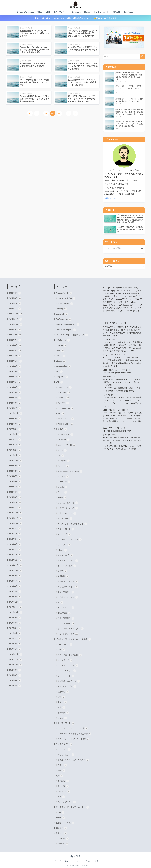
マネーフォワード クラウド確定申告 (75, 734)
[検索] (142, 57)
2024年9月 (15, 366)
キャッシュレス (66, 608)
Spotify (62, 492)
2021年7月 (15, 440)
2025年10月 (15, 325)
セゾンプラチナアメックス (71, 629)
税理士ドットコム (65, 823)
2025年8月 (15, 335)
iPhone (62, 550)
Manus (87, 12)
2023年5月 (15, 393)
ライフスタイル (64, 744)
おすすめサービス (67, 687)
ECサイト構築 (65, 435)
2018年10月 (15, 571)
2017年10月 (15, 613)
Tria (61, 812)
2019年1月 (15, 555)
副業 (61, 708)
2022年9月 (15, 419)
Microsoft (63, 477)
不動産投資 (64, 613)
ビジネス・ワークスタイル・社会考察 (73, 639)
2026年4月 (15, 293)
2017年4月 (15, 634)
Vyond (62, 498)
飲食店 (62, 718)
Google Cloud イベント (68, 325)
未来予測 (63, 713)
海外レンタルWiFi (67, 802)
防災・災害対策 (66, 592)
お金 (59, 603)
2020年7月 (15, 476)
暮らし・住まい (66, 755)
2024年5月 (15, 377)
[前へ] (30, 113)
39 (46, 113)
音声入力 (116, 12)
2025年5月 (15, 351)
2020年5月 (15, 487)
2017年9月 (15, 618)
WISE (40, 12)
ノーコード (64, 534)
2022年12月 (15, 414)
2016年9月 (15, 670)
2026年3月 (15, 298)
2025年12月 (15, 314)
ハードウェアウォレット (70, 540)
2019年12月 (15, 513)
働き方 (62, 702)
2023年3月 (15, 403)
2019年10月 (15, 524)
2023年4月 (15, 398)
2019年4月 (15, 544)
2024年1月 (15, 382)
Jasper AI (63, 466)
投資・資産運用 (66, 618)
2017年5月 (15, 628)
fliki (61, 456)
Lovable (61, 345)
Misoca (61, 361)
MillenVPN (64, 393)
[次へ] (75, 113)
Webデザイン (65, 645)
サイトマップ (77, 861)
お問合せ (66, 861)
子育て (62, 571)
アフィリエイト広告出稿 (70, 655)
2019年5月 (15, 539)
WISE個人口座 (65, 424)
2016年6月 (15, 675)
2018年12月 (15, 560)
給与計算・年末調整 (68, 582)
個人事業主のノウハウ (69, 681)
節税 (61, 697)
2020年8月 (15, 471)
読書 (61, 770)
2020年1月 (15, 508)
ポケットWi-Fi (65, 555)
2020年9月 (15, 466)
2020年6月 (15, 482)
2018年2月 (15, 597)
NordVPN (63, 398)
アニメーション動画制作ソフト (72, 524)
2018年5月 (15, 581)
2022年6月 (15, 429)
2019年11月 (15, 518)
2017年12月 (15, 602)
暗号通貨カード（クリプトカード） (72, 807)
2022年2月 (15, 435)
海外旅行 (63, 786)
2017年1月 (15, 649)
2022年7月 (15, 424)
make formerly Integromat (70, 471)
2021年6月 (15, 445)
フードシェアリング (68, 666)
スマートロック (66, 529)
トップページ (56, 861)
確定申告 (63, 692)
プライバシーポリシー (93, 861)
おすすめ (61, 429)
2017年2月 (15, 644)
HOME (75, 856)
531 (69, 113)
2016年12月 (15, 654)
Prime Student (65, 304)
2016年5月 (15, 681)
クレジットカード (101, 12)
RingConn (62, 377)
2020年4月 (15, 492)
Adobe (62, 450)
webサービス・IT (67, 445)
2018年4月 (15, 586)
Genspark (76, 12)
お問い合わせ (110, 198)
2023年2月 (15, 408)
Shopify (63, 487)
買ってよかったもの (68, 587)
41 (59, 113)
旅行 (59, 776)
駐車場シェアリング (68, 597)
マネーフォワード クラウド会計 (73, 728)
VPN (48, 12)
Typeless (63, 839)
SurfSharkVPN (65, 408)
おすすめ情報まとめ (68, 508)
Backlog (61, 309)
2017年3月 (15, 639)
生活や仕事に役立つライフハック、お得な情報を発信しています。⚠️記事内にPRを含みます (76, 18)
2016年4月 (15, 686)
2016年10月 (15, 665)
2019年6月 (15, 534)
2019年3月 (15, 550)
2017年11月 (15, 607)
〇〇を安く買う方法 (68, 503)
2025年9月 (15, 330)
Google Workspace (25, 12)
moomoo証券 (63, 366)
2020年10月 (15, 461)
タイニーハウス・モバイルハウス (73, 760)
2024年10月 (15, 361)
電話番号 (61, 828)
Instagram (64, 461)
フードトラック (66, 676)
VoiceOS (63, 844)
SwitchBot (64, 440)
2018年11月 (15, 565)
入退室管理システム (68, 561)
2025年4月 (15, 356)
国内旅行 (63, 781)
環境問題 (63, 576)
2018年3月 (15, 592)
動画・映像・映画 (67, 566)
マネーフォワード (61, 12)
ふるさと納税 (65, 519)
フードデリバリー (67, 671)
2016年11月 (15, 660)
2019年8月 (15, 529)
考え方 (62, 765)
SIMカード (64, 791)
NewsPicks (64, 482)
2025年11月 (15, 319)
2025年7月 (15, 340)
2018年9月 (15, 576)
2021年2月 (15, 456)
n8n (59, 372)
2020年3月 (15, 497)
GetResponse (64, 319)
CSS (61, 650)
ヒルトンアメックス (68, 634)
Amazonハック (64, 293)
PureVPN (63, 403)
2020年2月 (15, 503)
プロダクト (64, 545)
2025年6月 (15, 345)
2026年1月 (15, 309)
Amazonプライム (67, 298)
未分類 (60, 818)
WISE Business (66, 419)
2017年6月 (15, 623)
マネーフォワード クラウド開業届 (74, 739)
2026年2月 (15, 304)
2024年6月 (15, 372)
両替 (61, 797)
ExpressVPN (65, 387)
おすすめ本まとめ (67, 513)
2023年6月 (15, 387)
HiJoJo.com (129, 12)
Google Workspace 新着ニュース (72, 335)
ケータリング (65, 660)
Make (60, 351)
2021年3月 (15, 450)
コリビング (64, 749)
